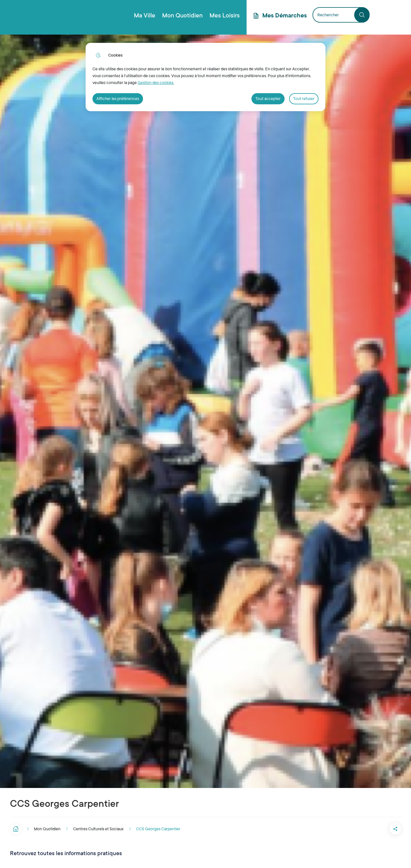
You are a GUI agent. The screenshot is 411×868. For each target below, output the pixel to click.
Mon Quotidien (182, 15)
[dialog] (205, 77)
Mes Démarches (285, 15)
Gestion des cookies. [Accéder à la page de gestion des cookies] (156, 83)
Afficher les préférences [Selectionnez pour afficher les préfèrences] (118, 99)
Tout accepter (268, 99)
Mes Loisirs (225, 15)
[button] (372, 829)
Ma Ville (145, 15)
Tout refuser (304, 99)
